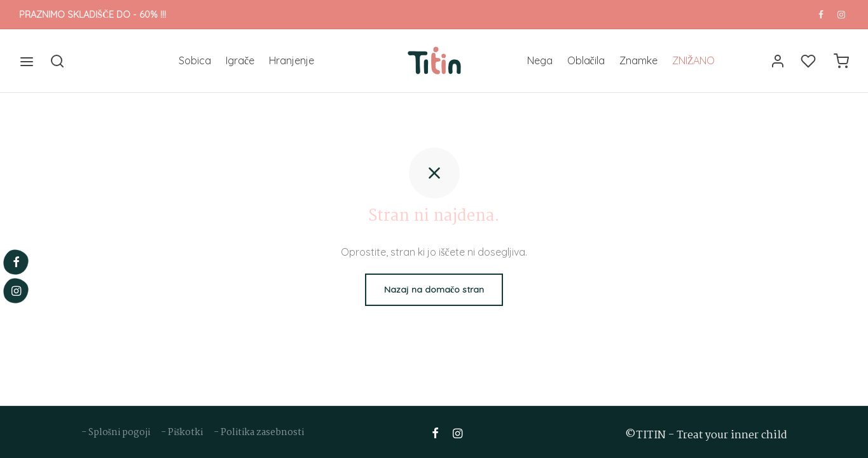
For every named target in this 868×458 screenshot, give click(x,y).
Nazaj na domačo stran (434, 289)
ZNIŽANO (694, 60)
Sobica (195, 60)
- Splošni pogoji (117, 433)
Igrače (240, 60)
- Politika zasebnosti (259, 433)
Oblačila (586, 60)
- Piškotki (183, 433)
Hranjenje (292, 60)
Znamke (638, 60)
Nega (540, 60)
